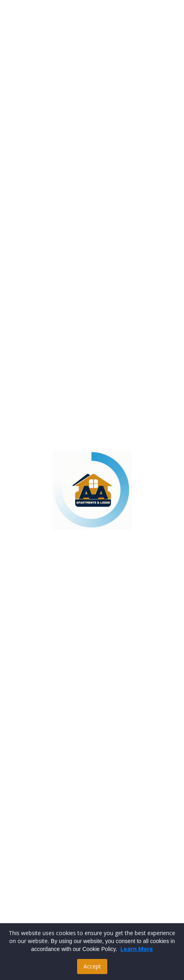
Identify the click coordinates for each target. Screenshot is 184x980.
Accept (92, 966)
